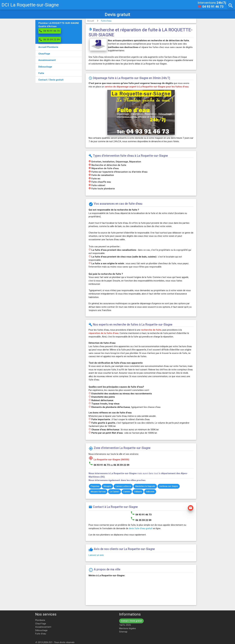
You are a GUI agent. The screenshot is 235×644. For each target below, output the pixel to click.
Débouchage (41, 630)
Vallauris (138, 492)
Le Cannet (115, 492)
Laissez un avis (96, 555)
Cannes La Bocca (123, 486)
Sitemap (123, 632)
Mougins (107, 486)
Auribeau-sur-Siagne (169, 486)
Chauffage (41, 624)
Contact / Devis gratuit (131, 621)
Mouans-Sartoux (98, 492)
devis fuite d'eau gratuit (141, 528)
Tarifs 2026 (125, 625)
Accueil (91, 21)
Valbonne (150, 492)
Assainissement (43, 627)
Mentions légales (128, 628)
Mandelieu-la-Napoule (145, 486)
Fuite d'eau (106, 21)
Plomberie (40, 620)
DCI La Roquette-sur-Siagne (30, 5)
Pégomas (95, 486)
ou (120, 465)
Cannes (127, 492)
